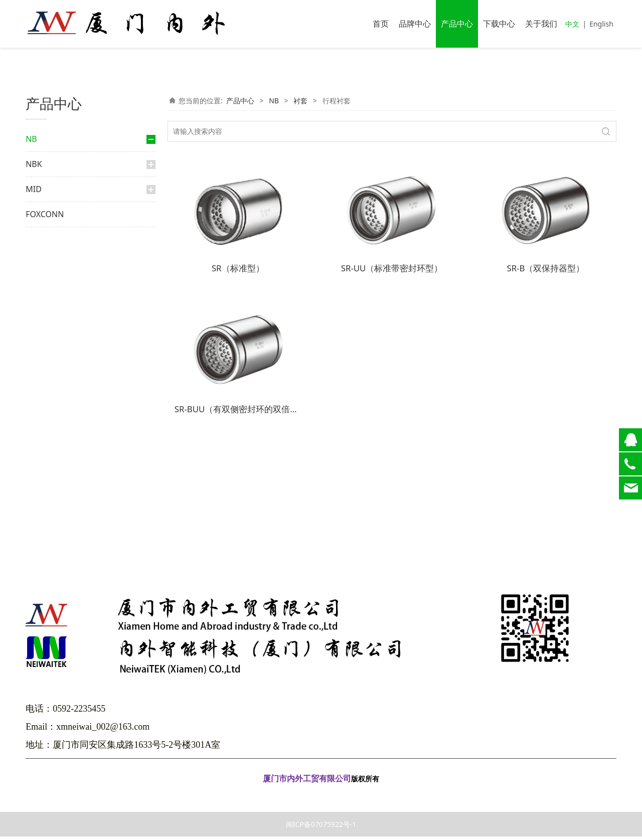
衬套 (48, 306)
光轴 (43, 478)
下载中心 (499, 24)
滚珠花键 (58, 239)
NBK (34, 504)
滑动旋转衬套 (64, 373)
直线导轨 (50, 165)
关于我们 (541, 24)
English (601, 24)
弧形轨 (55, 459)
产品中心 (457, 24)
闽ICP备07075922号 (321, 797)
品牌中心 (415, 24)
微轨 (52, 185)
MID (34, 529)
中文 (572, 24)
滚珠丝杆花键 (64, 287)
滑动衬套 (58, 325)
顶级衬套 (58, 341)
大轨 (52, 201)
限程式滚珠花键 (67, 271)
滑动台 (55, 427)
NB (31, 139)
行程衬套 (63, 357)
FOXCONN (45, 554)
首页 (381, 24)
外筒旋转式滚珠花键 (73, 255)
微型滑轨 (58, 443)
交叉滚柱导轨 (57, 392)
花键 (43, 219)
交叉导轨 (58, 411)
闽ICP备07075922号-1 (321, 828)
